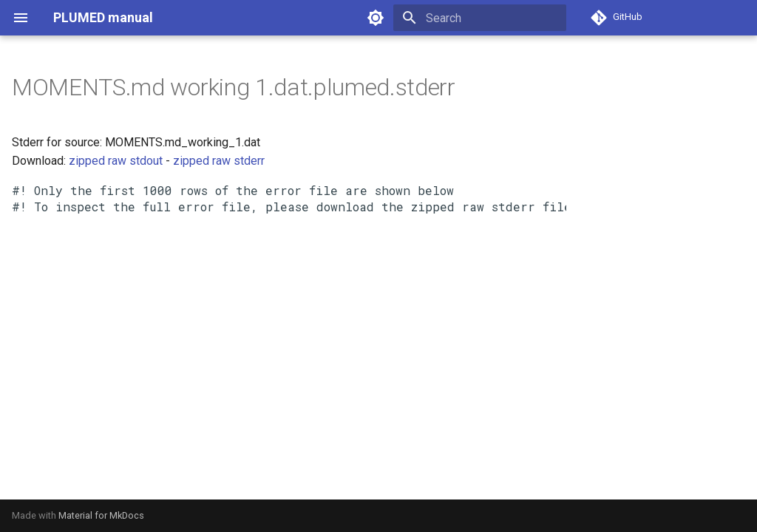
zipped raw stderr (219, 161)
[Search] (480, 18)
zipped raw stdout (116, 161)
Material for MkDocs (101, 515)
